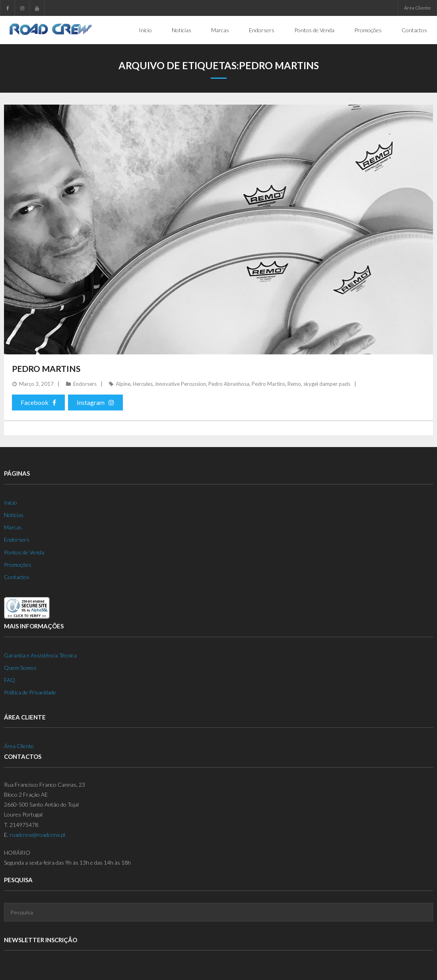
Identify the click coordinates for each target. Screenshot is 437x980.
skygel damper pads (327, 383)
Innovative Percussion (181, 383)
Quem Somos (20, 667)
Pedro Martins (46, 368)
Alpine (123, 383)
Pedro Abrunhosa (229, 383)
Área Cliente (417, 8)
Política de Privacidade (30, 692)
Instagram (95, 402)
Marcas (13, 527)
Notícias (14, 514)
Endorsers (85, 383)
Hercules (143, 383)
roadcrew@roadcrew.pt (38, 834)
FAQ (10, 680)
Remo (294, 383)
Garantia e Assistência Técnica (40, 655)
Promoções (18, 564)
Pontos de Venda (24, 552)
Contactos (17, 577)
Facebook (38, 402)
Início (11, 502)
